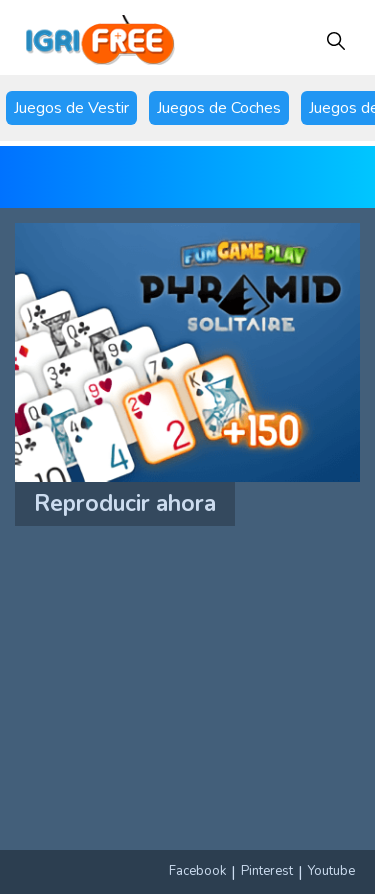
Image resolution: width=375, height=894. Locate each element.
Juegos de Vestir (71, 108)
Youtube (331, 871)
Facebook (197, 871)
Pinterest (267, 871)
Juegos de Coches (219, 108)
